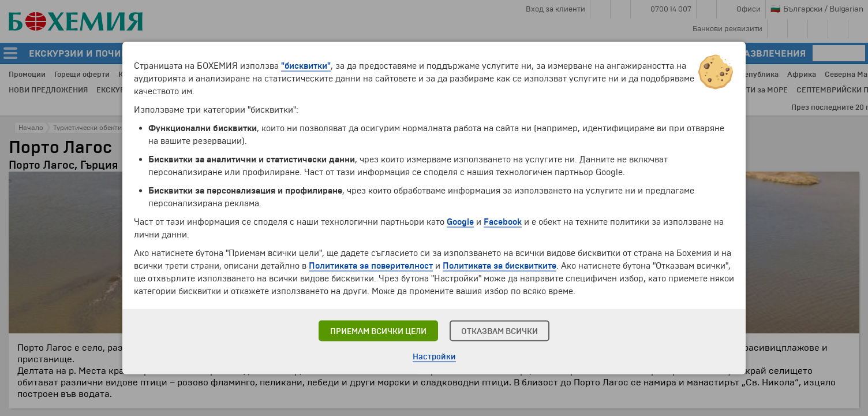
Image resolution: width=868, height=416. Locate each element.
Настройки (434, 357)
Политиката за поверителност (371, 266)
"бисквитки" (306, 66)
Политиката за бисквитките (500, 266)
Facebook (503, 222)
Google (460, 222)
